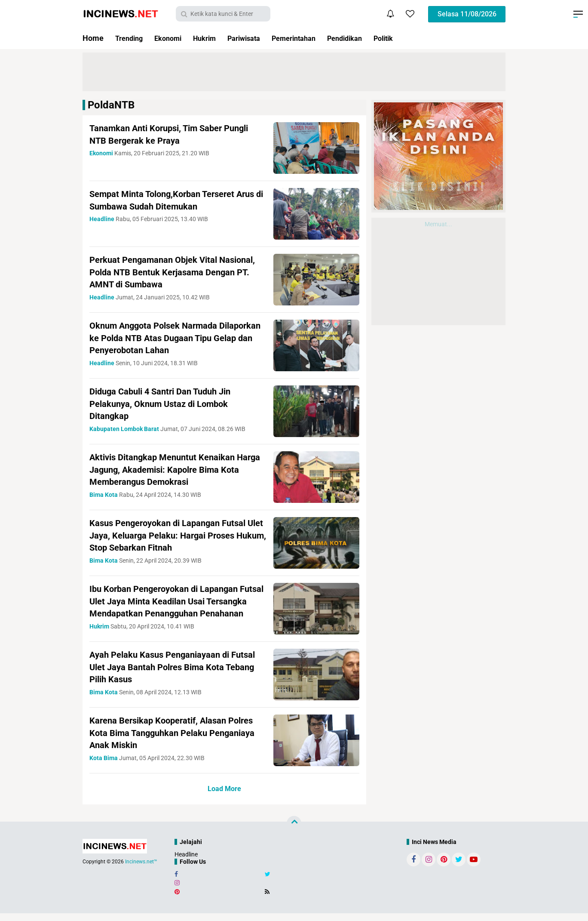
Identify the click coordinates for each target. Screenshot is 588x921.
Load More (224, 797)
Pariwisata (256, 38)
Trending (131, 38)
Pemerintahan (312, 38)
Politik (411, 38)
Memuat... (438, 224)
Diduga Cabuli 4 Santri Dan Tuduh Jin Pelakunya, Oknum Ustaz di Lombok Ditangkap (167, 404)
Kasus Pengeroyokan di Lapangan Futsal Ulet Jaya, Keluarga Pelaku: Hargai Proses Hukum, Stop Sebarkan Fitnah (175, 535)
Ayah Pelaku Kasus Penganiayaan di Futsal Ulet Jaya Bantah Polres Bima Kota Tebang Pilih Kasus (176, 675)
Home (93, 38)
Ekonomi (173, 38)
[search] (223, 14)
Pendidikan (368, 38)
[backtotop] (294, 831)
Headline (186, 862)
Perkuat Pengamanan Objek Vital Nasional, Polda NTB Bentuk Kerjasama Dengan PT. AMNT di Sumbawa (173, 272)
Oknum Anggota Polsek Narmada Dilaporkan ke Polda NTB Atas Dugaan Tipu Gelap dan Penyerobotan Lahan (170, 338)
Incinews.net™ (141, 870)
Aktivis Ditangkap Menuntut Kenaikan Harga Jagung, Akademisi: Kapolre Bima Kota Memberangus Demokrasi (175, 469)
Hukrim (213, 38)
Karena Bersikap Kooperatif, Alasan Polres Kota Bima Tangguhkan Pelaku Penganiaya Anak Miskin (168, 741)
